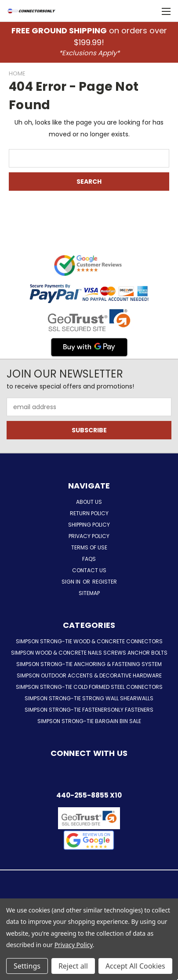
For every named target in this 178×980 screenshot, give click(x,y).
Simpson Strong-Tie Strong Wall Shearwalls (89, 698)
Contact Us (89, 570)
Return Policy (89, 513)
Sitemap (89, 593)
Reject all (73, 966)
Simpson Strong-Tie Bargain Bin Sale (89, 721)
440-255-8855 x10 (89, 795)
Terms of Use (89, 547)
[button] (89, 840)
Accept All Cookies (135, 966)
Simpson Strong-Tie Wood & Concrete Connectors (89, 641)
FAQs (89, 559)
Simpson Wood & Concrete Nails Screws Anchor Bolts (89, 653)
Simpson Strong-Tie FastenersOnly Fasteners (89, 710)
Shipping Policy (89, 525)
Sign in (72, 582)
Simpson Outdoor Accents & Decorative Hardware (89, 675)
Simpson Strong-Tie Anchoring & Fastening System (89, 664)
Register (105, 582)
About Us (89, 502)
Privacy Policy (89, 536)
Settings (27, 966)
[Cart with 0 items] (147, 11)
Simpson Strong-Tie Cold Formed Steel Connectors (89, 687)
